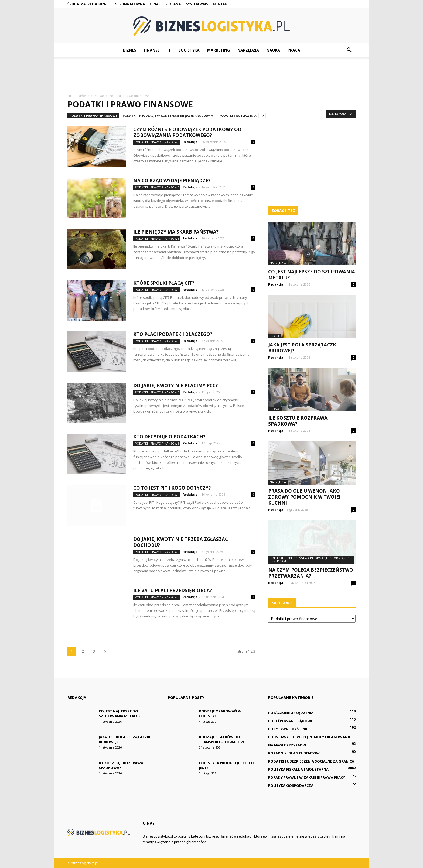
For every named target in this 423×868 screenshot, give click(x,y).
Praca (294, 50)
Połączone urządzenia (291, 713)
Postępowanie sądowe (291, 721)
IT (169, 50)
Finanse (152, 50)
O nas (155, 4)
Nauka (273, 50)
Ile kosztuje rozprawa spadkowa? (298, 421)
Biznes (130, 50)
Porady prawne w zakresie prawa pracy (307, 777)
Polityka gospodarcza (291, 785)
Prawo (275, 409)
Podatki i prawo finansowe (93, 116)
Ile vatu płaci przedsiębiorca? (173, 590)
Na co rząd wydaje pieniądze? (172, 181)
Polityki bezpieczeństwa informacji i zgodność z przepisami (309, 560)
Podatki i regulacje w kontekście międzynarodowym (168, 116)
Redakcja (190, 142)
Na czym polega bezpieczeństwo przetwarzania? (311, 573)
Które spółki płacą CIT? (164, 283)
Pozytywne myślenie (288, 729)
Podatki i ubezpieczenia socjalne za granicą (311, 761)
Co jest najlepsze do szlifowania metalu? (312, 275)
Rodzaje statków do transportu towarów (222, 739)
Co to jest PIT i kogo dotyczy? (172, 488)
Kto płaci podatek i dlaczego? (173, 334)
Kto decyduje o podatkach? (169, 437)
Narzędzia (248, 50)
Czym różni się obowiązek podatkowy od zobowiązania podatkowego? (187, 132)
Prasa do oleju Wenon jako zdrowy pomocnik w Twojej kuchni (304, 497)
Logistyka (189, 50)
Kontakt (221, 4)
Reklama (173, 4)
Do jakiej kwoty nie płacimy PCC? (175, 385)
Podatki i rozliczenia (238, 116)
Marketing (219, 50)
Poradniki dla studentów (294, 753)
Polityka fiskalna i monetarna (298, 769)
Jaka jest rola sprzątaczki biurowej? (303, 348)
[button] (349, 50)
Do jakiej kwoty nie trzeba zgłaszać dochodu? (181, 542)
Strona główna (130, 4)
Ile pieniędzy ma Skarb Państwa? (176, 232)
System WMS (197, 4)
